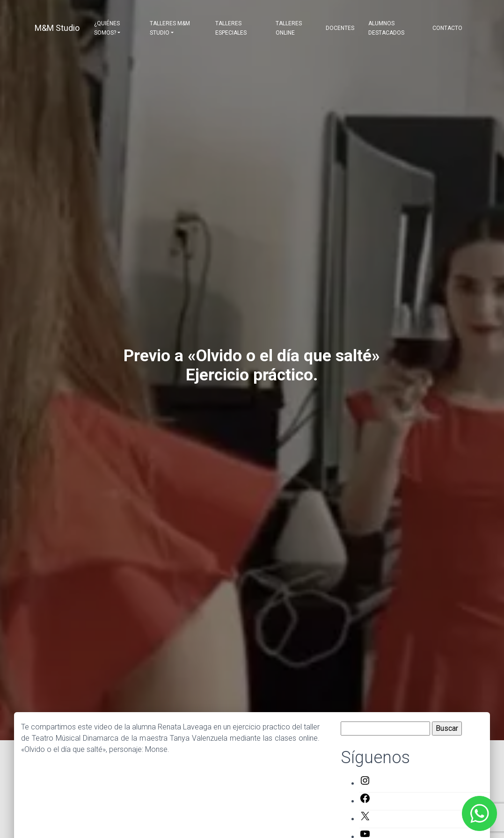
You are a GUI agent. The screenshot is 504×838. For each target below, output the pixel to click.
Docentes (340, 28)
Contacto (447, 28)
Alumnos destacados (386, 28)
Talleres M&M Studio (170, 28)
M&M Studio (57, 28)
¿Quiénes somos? (107, 28)
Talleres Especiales (231, 28)
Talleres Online (289, 28)
